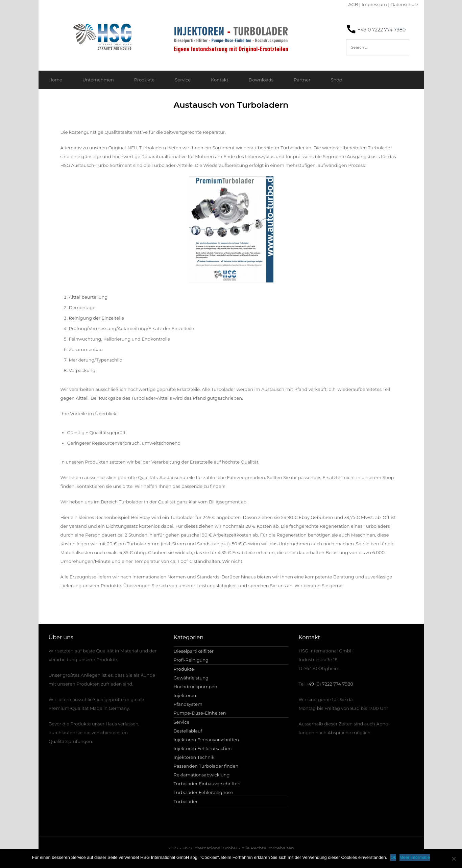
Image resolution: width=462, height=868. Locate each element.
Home (55, 80)
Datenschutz (404, 4)
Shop (336, 80)
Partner (302, 80)
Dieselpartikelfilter (194, 651)
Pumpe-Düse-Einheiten (200, 713)
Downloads (261, 80)
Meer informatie (415, 857)
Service (183, 80)
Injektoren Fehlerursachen (203, 748)
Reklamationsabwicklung (202, 775)
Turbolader (186, 801)
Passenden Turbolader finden (206, 766)
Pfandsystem (188, 704)
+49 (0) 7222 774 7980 (330, 684)
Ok (393, 857)
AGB (353, 4)
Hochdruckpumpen (196, 687)
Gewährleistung (191, 678)
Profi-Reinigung (191, 660)
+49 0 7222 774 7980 (382, 30)
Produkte (144, 80)
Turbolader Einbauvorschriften (207, 784)
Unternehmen (98, 80)
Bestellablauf (188, 731)
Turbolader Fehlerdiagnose (203, 792)
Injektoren (185, 695)
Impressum (374, 4)
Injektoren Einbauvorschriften (206, 740)
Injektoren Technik (194, 757)
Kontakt (220, 80)
